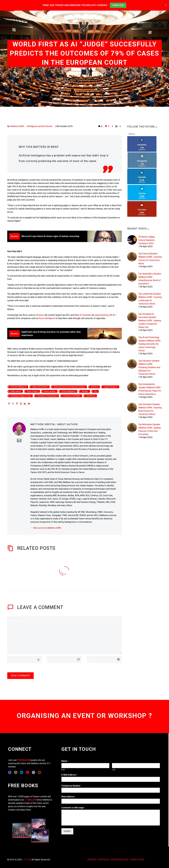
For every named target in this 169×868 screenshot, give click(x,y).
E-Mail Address (70, 775)
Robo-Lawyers (50, 391)
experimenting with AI (105, 315)
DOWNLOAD (118, 5)
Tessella (85, 391)
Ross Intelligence (47, 318)
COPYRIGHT (104, 860)
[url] (105, 659)
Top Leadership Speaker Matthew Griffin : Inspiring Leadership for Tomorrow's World (150, 266)
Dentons (40, 315)
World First (91, 396)
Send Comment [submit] (20, 676)
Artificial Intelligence (18, 387)
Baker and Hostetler (40, 387)
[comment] (64, 635)
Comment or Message (73, 808)
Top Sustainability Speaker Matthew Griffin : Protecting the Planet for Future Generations (150, 357)
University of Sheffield (72, 396)
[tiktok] (28, 772)
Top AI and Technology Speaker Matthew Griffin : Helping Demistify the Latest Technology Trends (150, 312)
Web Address (68, 797)
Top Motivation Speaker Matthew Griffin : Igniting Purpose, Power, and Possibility (149, 397)
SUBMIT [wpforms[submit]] (67, 831)
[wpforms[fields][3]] (111, 801)
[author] (24, 659)
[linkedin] (22, 772)
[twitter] (33, 772)
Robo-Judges (32, 391)
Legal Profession (111, 387)
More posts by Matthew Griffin (47, 528)
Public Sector (16, 391)
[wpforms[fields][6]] (111, 790)
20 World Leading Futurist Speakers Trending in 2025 (147, 208)
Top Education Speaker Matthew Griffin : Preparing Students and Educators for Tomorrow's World (149, 335)
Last (114, 770)
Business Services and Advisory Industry (69, 387)
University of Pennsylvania (47, 396)
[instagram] (16, 772)
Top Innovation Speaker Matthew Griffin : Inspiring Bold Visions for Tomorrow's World (150, 377)
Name (65, 761)
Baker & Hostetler (82, 315)
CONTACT (92, 860)
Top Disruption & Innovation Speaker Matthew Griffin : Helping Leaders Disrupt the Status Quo (150, 288)
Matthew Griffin (17, 126)
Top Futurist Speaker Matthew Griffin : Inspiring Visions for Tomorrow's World (150, 226)
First (63, 770)
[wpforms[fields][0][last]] (136, 766)
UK (96, 391)
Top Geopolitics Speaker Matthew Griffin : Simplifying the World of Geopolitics (150, 246)
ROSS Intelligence (69, 391)
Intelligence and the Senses (40, 126)
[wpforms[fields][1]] (111, 779)
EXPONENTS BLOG (119, 860)
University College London (21, 396)
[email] (64, 659)
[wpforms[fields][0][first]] (85, 766)
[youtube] (39, 772)
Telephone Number (71, 786)
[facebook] (10, 772)
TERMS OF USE (137, 860)
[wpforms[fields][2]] (111, 818)
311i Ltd (27, 860)
